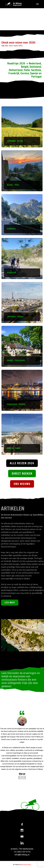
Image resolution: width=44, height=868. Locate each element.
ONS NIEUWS (22, 484)
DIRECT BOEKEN (22, 473)
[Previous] (20, 777)
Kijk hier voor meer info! (12, 46)
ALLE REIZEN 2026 (22, 463)
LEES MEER (10, 603)
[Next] (24, 777)
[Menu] (37, 4)
